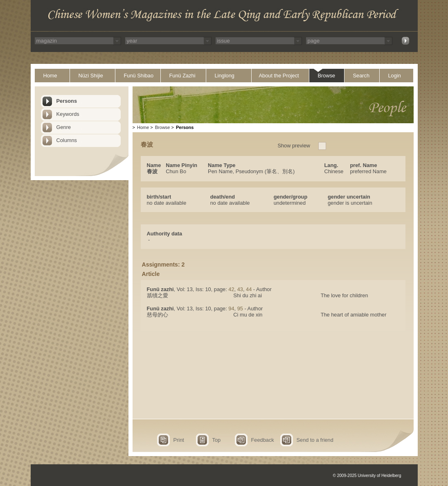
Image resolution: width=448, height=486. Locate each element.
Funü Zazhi (182, 76)
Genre (64, 127)
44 (249, 289)
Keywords (68, 114)
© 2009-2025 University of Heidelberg (367, 476)
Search (361, 76)
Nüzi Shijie (91, 76)
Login (395, 76)
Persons (67, 101)
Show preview (294, 146)
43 (240, 289)
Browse (327, 76)
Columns (67, 140)
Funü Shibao (139, 76)
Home (50, 76)
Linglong (225, 76)
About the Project (279, 76)
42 (231, 289)
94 (231, 309)
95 (240, 309)
